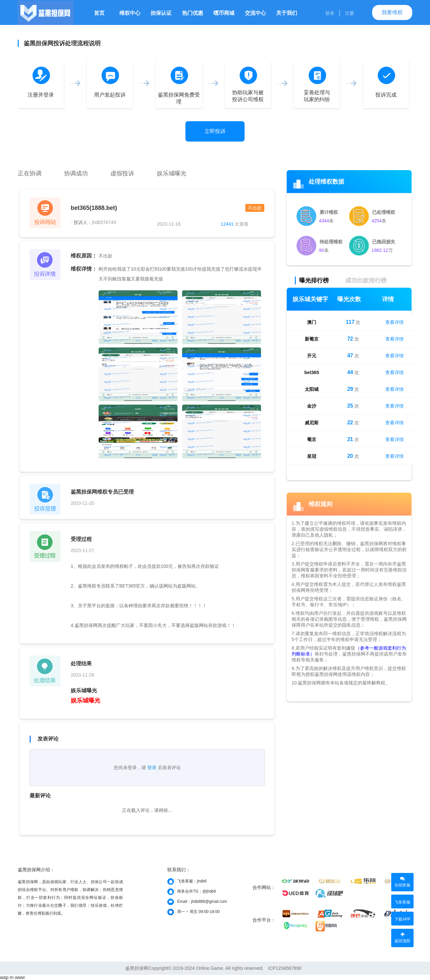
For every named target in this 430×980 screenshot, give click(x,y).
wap (4, 977)
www (20, 977)
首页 (99, 13)
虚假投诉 (122, 173)
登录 (330, 13)
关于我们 (287, 13)
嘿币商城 (224, 13)
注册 (349, 13)
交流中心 (255, 13)
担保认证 (161, 13)
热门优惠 (193, 13)
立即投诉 (215, 131)
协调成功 (76, 173)
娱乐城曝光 (172, 173)
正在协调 (30, 173)
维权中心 (130, 13)
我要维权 (392, 12)
